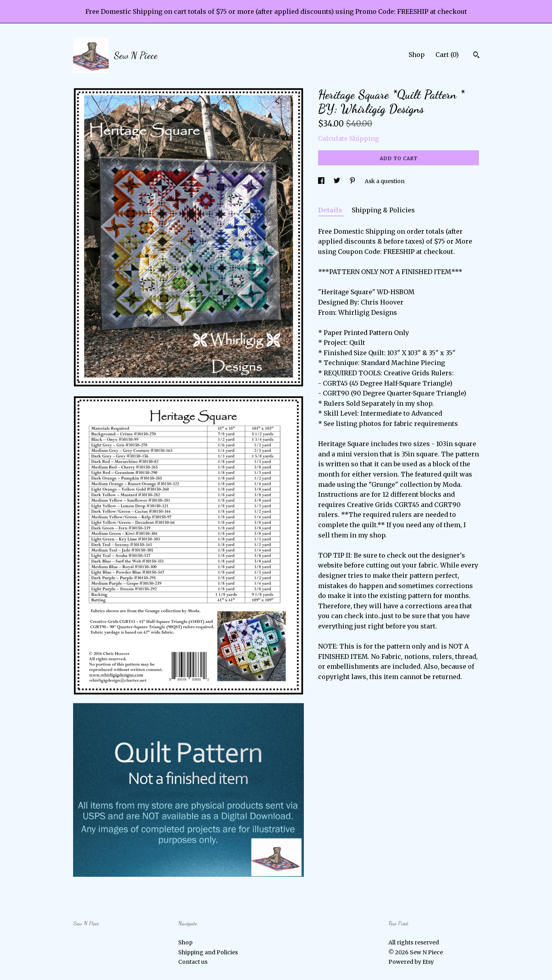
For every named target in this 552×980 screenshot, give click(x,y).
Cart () (447, 55)
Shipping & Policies (383, 210)
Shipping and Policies (208, 952)
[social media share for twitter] (337, 181)
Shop (417, 55)
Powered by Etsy (411, 962)
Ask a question (385, 181)
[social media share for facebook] (322, 181)
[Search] (476, 56)
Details (331, 210)
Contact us (193, 962)
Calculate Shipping (349, 138)
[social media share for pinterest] (353, 181)
